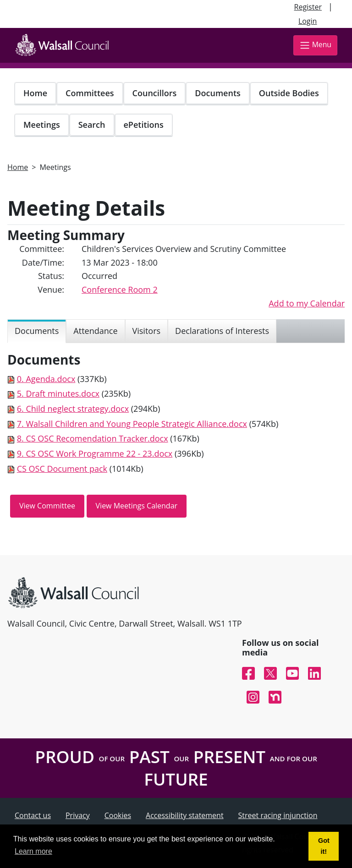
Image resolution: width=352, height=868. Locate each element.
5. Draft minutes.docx (58, 393)
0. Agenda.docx (46, 379)
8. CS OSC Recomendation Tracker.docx (93, 438)
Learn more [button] (33, 851)
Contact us (33, 815)
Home (35, 93)
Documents (217, 93)
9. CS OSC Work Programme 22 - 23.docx (95, 453)
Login (308, 21)
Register (308, 7)
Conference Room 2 (120, 289)
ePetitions (144, 125)
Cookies (118, 815)
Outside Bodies (289, 93)
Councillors (155, 93)
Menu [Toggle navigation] (315, 45)
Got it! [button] (324, 846)
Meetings (42, 125)
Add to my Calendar (307, 303)
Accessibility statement (185, 815)
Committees (90, 93)
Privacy (78, 815)
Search (92, 125)
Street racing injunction (278, 815)
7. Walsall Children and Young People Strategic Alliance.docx (132, 424)
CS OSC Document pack (62, 469)
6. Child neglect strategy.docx (73, 409)
